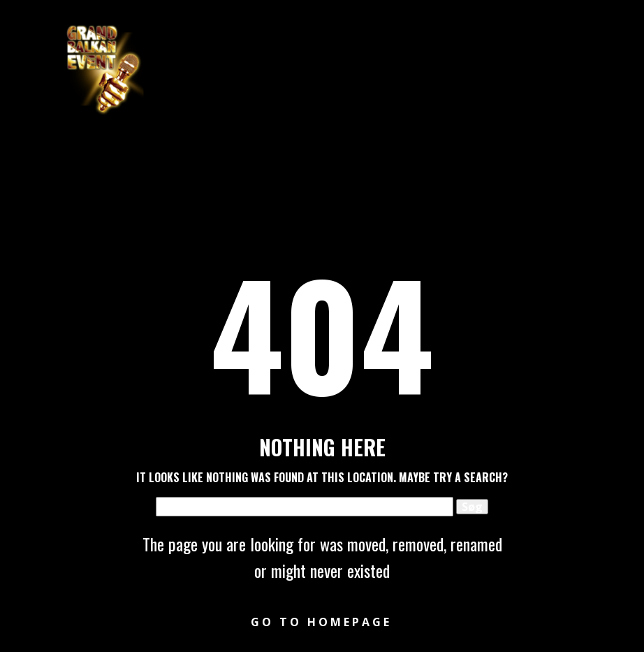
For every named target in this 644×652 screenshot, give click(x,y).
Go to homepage (321, 622)
